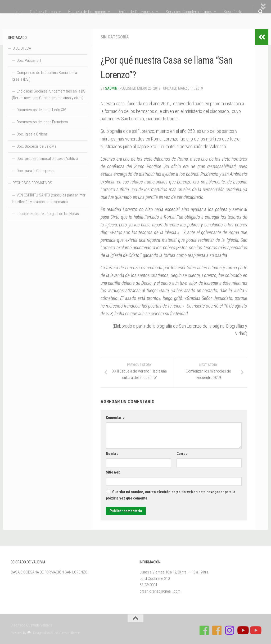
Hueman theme (69, 633)
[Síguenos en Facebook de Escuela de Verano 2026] (217, 630)
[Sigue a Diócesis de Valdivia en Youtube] (255, 630)
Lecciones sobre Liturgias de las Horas (48, 214)
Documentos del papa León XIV (41, 110)
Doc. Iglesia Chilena (32, 134)
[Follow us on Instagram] (230, 630)
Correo (182, 454)
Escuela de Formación (87, 12)
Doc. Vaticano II (29, 60)
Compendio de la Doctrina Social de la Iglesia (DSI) (44, 76)
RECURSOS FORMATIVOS (32, 183)
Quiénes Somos (43, 12)
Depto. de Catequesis (136, 12)
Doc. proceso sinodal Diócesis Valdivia (47, 159)
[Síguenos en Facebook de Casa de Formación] (204, 630)
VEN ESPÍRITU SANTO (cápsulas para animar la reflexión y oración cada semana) (49, 198)
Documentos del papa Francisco (42, 122)
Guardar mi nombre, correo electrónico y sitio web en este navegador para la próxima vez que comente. (171, 495)
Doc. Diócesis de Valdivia (37, 146)
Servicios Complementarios (189, 12)
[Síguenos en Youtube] (242, 630)
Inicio (18, 12)
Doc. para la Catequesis (35, 171)
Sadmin (111, 88)
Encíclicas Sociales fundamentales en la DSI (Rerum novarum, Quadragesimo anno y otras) (49, 95)
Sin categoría (115, 37)
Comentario (115, 418)
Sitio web (113, 472)
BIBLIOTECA (22, 48)
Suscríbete (233, 12)
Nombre (112, 454)
